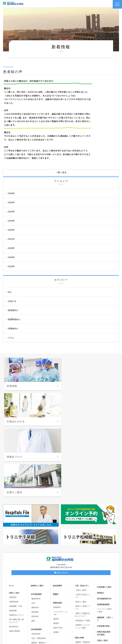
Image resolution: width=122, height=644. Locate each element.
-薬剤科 (56, 547)
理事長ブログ (102, 586)
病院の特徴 (79, 566)
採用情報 (101, 574)
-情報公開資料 (15, 559)
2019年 (11, 257)
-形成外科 (35, 544)
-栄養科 (56, 560)
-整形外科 (35, 535)
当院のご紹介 (14, 521)
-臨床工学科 (58, 556)
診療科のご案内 (37, 514)
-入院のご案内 (81, 518)
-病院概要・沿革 (15, 534)
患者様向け (13, 310)
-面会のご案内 (81, 530)
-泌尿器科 (35, 540)
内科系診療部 (36, 557)
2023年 (11, 221)
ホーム (12, 514)
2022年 (11, 230)
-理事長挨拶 (14, 530)
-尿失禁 (78, 610)
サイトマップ (102, 597)
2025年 (11, 202)
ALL (10, 292)
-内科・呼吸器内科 (38, 566)
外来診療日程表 (103, 554)
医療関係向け (14, 319)
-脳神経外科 (36, 527)
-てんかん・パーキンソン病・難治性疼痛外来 (83, 599)
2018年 (11, 266)
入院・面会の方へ (82, 514)
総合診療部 (57, 514)
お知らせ (12, 301)
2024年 (11, 212)
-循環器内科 (36, 578)
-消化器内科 (36, 562)
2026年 (11, 193)
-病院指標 (13, 538)
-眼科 (33, 549)
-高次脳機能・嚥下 (82, 619)
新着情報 (101, 592)
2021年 (11, 239)
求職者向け (13, 329)
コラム (11, 338)
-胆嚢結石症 (80, 606)
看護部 (56, 522)
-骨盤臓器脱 (80, 615)
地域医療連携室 (103, 532)
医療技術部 (57, 531)
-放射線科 (57, 535)
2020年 (11, 248)
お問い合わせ (61, 501)
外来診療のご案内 (104, 515)
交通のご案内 (102, 568)
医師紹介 (101, 521)
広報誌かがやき (103, 580)
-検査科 (56, 551)
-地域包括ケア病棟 (82, 548)
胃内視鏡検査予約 (104, 527)
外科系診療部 (36, 522)
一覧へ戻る (61, 172)
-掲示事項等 (14, 555)
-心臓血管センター (82, 584)
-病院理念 (13, 525)
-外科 (33, 531)
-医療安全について (16, 543)
